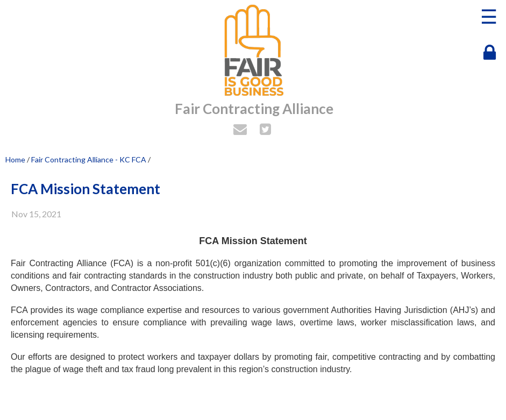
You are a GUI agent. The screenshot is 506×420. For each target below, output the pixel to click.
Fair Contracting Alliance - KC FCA (89, 159)
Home (15, 159)
